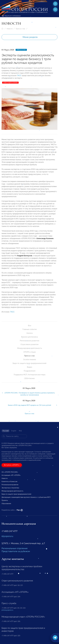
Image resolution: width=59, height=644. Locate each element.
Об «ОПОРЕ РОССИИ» (10, 472)
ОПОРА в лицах (30, 352)
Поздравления (29, 371)
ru (55, 9)
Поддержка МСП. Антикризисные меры (30, 375)
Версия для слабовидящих (11, 16)
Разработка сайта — (12, 510)
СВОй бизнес (29, 378)
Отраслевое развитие (29, 344)
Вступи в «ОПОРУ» (12, 465)
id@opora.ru (7, 536)
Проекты (5, 500)
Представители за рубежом (16, 551)
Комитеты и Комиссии (9, 482)
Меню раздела (30, 37)
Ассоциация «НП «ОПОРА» (11, 475)
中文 (20, 431)
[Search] (14, 436)
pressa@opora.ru (7, 610)
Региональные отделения (14, 548)
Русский (6, 431)
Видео (30, 367)
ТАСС (19, 76)
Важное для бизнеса (29, 337)
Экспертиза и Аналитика (10, 488)
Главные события (29, 329)
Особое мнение (30, 360)
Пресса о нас (20, 29)
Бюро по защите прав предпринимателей (29, 363)
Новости (10, 29)
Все (30, 326)
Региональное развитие (29, 341)
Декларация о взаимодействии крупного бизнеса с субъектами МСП (26, 497)
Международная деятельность (30, 348)
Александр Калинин (10, 83)
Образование (6, 504)
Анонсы (30, 333)
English (14, 431)
